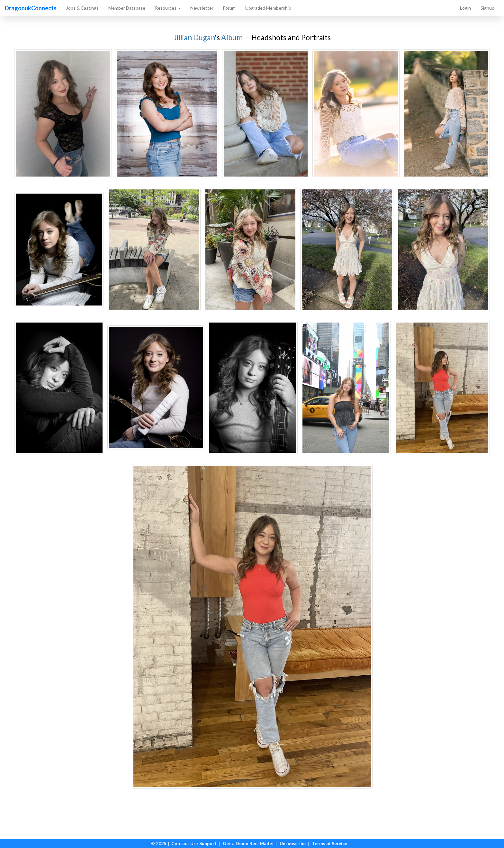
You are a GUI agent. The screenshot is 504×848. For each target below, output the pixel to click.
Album (232, 37)
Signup (487, 8)
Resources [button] (168, 8)
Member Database (127, 8)
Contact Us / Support (194, 843)
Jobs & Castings (82, 8)
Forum (229, 8)
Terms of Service (329, 843)
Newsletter (202, 8)
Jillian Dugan (194, 37)
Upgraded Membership (268, 8)
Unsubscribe (293, 843)
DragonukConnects (31, 8)
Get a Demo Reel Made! (248, 843)
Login (465, 8)
